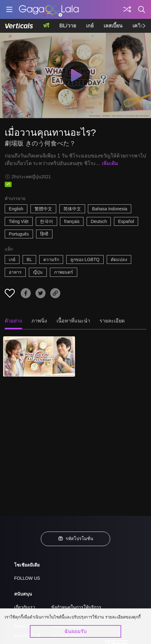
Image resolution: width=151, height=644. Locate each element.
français (72, 221)
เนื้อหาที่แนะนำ (73, 321)
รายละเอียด (112, 321)
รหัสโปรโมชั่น (76, 539)
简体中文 (72, 209)
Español (126, 221)
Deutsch (99, 221)
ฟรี (46, 26)
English (16, 209)
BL (29, 259)
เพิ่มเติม (110, 163)
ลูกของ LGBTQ (85, 259)
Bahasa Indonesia (110, 209)
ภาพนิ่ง (39, 321)
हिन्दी (44, 234)
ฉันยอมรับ (75, 631)
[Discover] (127, 9)
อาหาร (15, 272)
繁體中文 (43, 209)
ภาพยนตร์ (64, 272)
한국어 (46, 221)
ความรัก (51, 259)
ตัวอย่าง (13, 321)
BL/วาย (68, 26)
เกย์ (90, 26)
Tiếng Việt (19, 221)
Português (19, 234)
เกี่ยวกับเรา (25, 607)
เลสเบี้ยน (113, 26)
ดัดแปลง (119, 259)
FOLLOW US (27, 578)
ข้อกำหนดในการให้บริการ (76, 607)
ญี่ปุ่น (38, 272)
